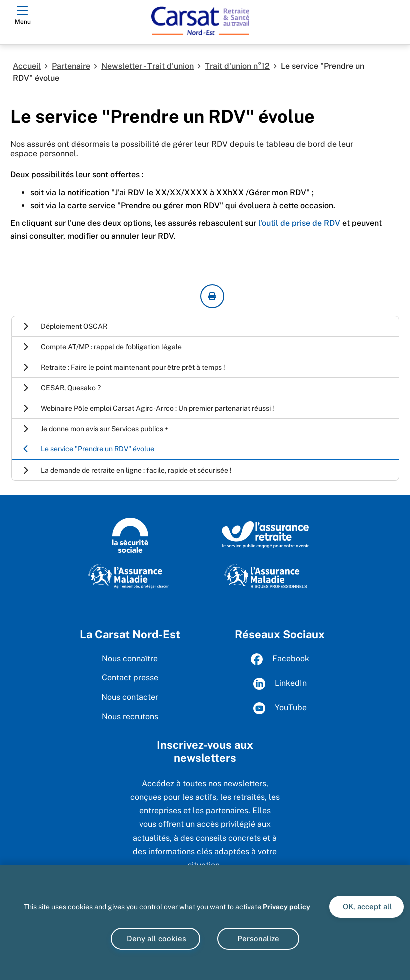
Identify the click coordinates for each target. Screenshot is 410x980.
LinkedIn (280, 684)
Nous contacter (130, 697)
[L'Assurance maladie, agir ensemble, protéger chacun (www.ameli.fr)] (130, 575)
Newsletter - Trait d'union (148, 66)
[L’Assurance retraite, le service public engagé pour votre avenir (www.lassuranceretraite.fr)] (266, 534)
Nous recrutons (130, 717)
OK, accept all (367, 906)
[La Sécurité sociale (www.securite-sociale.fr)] (130, 534)
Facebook (280, 659)
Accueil (27, 66)
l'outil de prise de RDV (299, 223)
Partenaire (71, 66)
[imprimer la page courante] (212, 296)
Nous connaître (130, 659)
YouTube (280, 708)
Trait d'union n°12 (237, 66)
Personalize (258, 938)
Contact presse (130, 678)
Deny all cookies (156, 938)
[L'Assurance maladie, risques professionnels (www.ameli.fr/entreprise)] (266, 575)
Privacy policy (287, 907)
